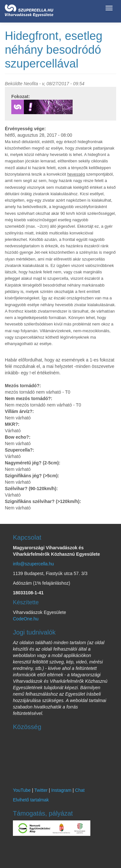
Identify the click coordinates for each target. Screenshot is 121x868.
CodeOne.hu (26, 619)
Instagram (61, 790)
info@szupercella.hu (33, 564)
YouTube (22, 790)
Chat (80, 790)
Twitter (41, 790)
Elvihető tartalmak (31, 800)
